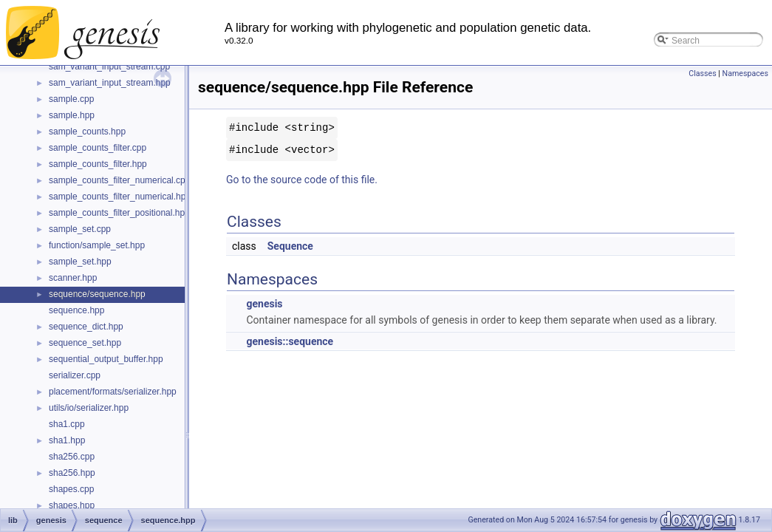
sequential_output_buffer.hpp (106, 359)
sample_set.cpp (80, 229)
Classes (702, 74)
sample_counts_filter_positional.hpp (119, 213)
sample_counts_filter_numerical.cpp (119, 180)
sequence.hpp (76, 310)
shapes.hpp (72, 505)
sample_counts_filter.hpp (98, 164)
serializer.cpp (75, 375)
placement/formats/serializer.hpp (113, 392)
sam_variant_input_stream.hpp (110, 83)
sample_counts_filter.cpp (98, 148)
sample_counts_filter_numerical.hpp (120, 197)
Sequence (290, 246)
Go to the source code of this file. (302, 180)
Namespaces (745, 74)
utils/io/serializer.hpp (89, 408)
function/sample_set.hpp (97, 245)
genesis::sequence (290, 341)
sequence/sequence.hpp (97, 294)
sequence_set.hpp (85, 343)
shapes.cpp (71, 489)
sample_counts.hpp (87, 132)
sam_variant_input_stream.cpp (109, 66)
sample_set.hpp (80, 262)
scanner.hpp (73, 278)
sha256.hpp (72, 473)
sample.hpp (72, 115)
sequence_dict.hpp (86, 327)
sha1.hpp (67, 440)
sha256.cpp (72, 457)
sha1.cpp (67, 424)
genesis (264, 304)
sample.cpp (71, 99)
